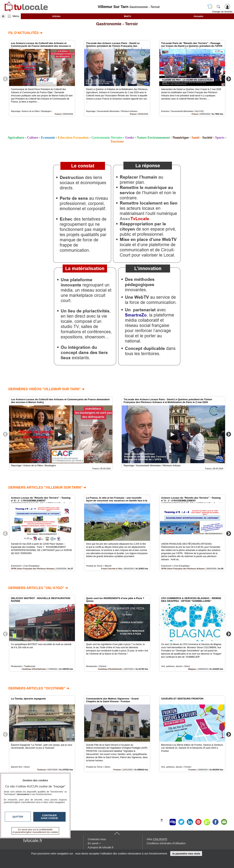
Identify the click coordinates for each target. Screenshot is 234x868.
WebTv (127, 16)
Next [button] (229, 79)
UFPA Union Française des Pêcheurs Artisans (33, 569)
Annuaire (199, 16)
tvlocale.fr (33, 840)
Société (207, 138)
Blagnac (192, 669)
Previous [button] (5, 79)
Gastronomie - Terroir (117, 24)
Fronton (117, 769)
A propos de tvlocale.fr (101, 847)
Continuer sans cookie (49, 817)
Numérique (181, 138)
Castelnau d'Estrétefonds (34, 669)
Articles (56, 16)
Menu (16, 16)
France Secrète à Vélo (112, 569)
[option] (42, 78)
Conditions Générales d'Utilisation (166, 843)
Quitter (18, 817)
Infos (157, 839)
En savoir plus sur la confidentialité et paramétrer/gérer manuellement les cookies (35, 831)
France (58, 114)
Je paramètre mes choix (186, 854)
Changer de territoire (222, 12)
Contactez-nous (97, 839)
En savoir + (94, 843)
